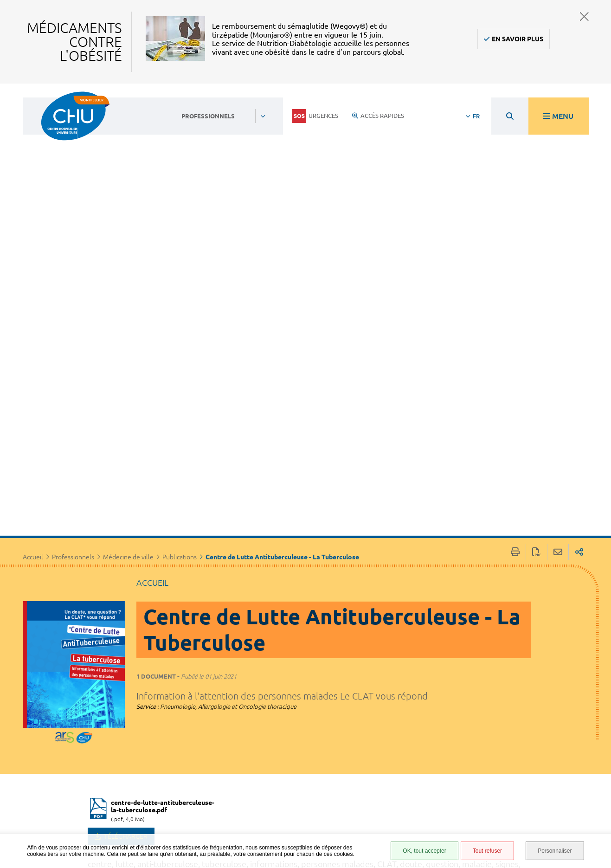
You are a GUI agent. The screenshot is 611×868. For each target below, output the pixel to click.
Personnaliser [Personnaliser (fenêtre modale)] (555, 851)
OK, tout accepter (424, 851)
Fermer (584, 16)
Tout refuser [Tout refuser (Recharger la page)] (487, 851)
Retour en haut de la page (595, 713)
